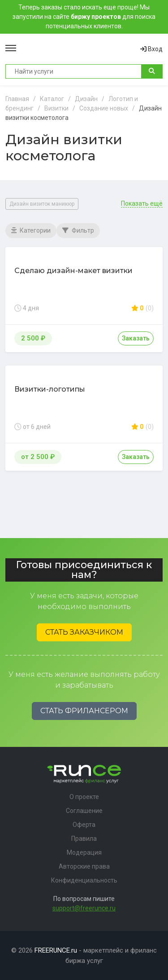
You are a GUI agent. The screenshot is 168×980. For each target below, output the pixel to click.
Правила (84, 839)
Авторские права (84, 866)
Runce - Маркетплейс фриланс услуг (78, 49)
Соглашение (84, 811)
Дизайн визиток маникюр (42, 204)
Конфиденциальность (84, 880)
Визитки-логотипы (50, 389)
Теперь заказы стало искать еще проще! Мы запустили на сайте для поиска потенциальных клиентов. (84, 17)
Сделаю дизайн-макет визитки (73, 271)
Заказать (136, 338)
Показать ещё (142, 204)
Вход (151, 49)
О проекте (84, 797)
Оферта (84, 825)
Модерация (84, 852)
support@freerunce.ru (84, 908)
